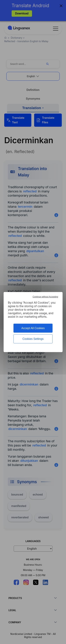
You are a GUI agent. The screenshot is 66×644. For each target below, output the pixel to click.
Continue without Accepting (45, 297)
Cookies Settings (33, 339)
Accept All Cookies (33, 328)
